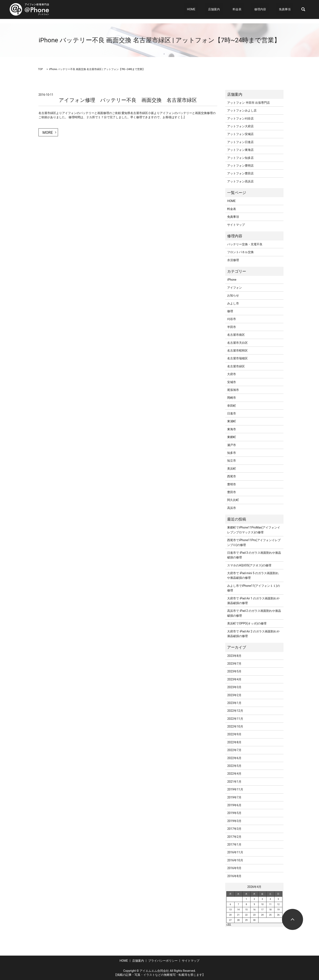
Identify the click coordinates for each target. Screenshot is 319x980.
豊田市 (232, 492)
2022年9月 (234, 734)
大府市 (232, 374)
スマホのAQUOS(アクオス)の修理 (249, 565)
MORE (48, 132)
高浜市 (232, 508)
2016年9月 (234, 868)
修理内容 (266, 9)
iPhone (232, 280)
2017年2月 (234, 837)
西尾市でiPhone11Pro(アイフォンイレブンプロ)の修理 (254, 542)
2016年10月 (235, 860)
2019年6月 (234, 805)
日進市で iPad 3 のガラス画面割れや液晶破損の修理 (254, 555)
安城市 (232, 382)
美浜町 (232, 469)
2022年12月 (235, 711)
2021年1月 (234, 782)
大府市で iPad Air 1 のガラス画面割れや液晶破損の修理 (253, 601)
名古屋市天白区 (237, 343)
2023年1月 (234, 703)
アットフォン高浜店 (240, 181)
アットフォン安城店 (240, 134)
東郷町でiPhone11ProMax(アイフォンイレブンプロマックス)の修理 (254, 530)
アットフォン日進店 (240, 142)
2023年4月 (234, 679)
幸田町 (232, 406)
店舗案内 (228, 9)
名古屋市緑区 (236, 366)
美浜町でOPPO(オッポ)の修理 (247, 623)
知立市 (232, 461)
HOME (211, 9)
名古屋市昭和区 (237, 351)
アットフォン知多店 (240, 158)
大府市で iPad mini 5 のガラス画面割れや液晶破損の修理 (253, 575)
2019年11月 (235, 789)
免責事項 (287, 9)
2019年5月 (234, 813)
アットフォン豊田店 (240, 173)
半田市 (232, 327)
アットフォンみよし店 (242, 110)
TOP (40, 69)
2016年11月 (235, 852)
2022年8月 (234, 742)
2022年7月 (234, 750)
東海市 (232, 429)
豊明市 (232, 484)
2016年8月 (234, 876)
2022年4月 (234, 774)
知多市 (232, 453)
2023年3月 (234, 687)
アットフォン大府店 (240, 126)
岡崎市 (232, 398)
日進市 (232, 413)
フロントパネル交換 (240, 252)
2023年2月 (234, 695)
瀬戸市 (232, 445)
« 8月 (229, 924)
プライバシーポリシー (163, 961)
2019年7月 (234, 797)
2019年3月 (234, 821)
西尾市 (232, 476)
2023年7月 (234, 664)
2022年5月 (234, 766)
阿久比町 (233, 500)
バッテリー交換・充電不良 (245, 244)
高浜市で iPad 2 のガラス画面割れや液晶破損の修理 (254, 613)
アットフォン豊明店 (240, 166)
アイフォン (235, 288)
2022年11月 (235, 719)
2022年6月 (234, 758)
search (303, 9)
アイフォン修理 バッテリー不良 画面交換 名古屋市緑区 (128, 100)
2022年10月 (235, 726)
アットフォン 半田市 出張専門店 (248, 103)
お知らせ (233, 295)
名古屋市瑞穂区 (237, 358)
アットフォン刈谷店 (240, 118)
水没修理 (233, 260)
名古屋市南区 (236, 335)
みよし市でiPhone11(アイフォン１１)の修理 (254, 588)
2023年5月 (234, 671)
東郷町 (232, 437)
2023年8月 (234, 656)
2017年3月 (234, 829)
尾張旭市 (233, 390)
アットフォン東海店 (240, 150)
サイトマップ (236, 225)
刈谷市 (232, 319)
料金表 (248, 9)
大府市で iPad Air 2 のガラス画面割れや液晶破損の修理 (253, 634)
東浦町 (232, 421)
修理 (230, 311)
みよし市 (233, 303)
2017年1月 (234, 845)
